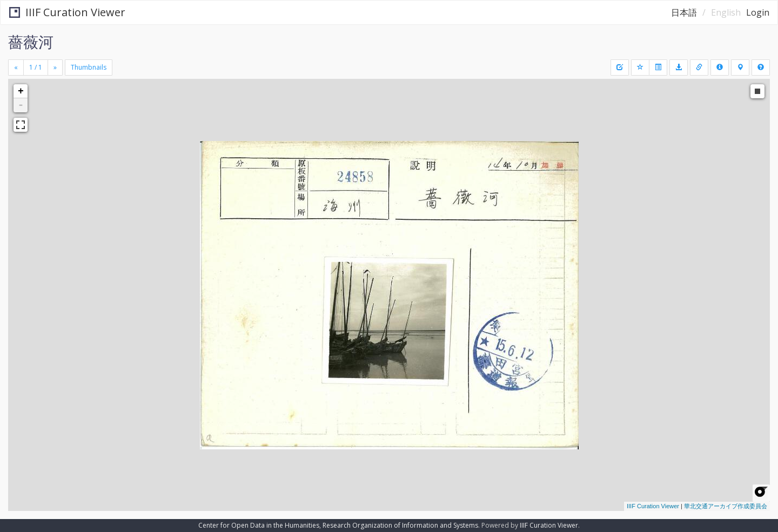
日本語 (684, 12)
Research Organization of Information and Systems (400, 525)
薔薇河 (31, 42)
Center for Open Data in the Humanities (259, 525)
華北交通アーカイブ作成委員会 (726, 506)
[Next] (55, 68)
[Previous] (16, 68)
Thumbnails (89, 67)
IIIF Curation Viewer (67, 12)
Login (758, 12)
